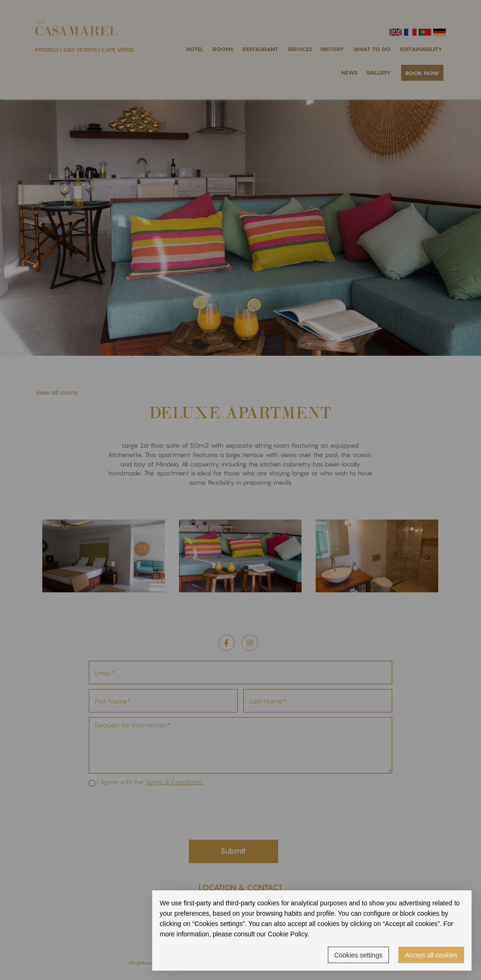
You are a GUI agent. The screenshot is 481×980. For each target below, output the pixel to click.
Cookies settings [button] (358, 955)
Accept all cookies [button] (431, 955)
